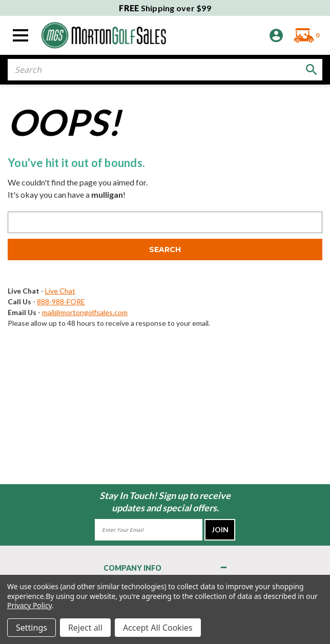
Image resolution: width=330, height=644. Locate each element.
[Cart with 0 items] (304, 35)
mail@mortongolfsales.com (85, 312)
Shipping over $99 (165, 8)
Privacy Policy (29, 605)
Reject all (85, 628)
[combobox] (165, 70)
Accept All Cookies (158, 628)
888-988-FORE (61, 302)
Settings (32, 628)
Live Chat (60, 291)
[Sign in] (276, 36)
